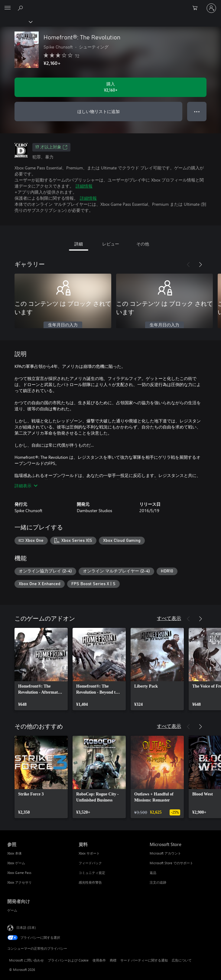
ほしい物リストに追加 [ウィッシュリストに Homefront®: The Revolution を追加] (99, 111)
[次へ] (200, 265)
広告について (182, 960)
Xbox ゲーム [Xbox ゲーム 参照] (16, 863)
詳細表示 (26, 486)
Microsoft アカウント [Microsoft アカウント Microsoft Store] (165, 853)
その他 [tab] (143, 244)
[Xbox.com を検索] (21, 8)
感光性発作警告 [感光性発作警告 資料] (90, 882)
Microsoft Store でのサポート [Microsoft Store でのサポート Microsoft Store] (171, 863)
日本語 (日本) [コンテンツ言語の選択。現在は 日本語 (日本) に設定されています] (26, 927)
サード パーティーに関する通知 (144, 960)
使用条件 (99, 960)
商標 (113, 960)
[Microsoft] (110, 5)
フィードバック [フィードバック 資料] (90, 863)
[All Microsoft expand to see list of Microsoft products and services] (8, 8)
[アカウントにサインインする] (211, 8)
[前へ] (188, 265)
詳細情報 (84, 186)
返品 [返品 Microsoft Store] (153, 873)
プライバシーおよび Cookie (68, 960)
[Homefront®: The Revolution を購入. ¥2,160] (110, 87)
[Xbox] (16, 22)
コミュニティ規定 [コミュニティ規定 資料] (92, 873)
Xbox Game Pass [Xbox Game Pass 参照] (19, 873)
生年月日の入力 (63, 325)
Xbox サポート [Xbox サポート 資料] (89, 853)
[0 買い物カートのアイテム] (197, 8)
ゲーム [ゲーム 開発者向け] (12, 910)
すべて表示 (169, 618)
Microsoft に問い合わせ (26, 960)
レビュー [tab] (111, 244)
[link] (41, 669)
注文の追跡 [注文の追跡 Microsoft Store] (158, 882)
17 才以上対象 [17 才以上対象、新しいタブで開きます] (51, 147)
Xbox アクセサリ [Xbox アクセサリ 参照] (19, 882)
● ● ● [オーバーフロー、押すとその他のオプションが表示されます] (197, 111)
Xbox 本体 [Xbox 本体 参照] (15, 853)
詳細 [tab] (79, 244)
